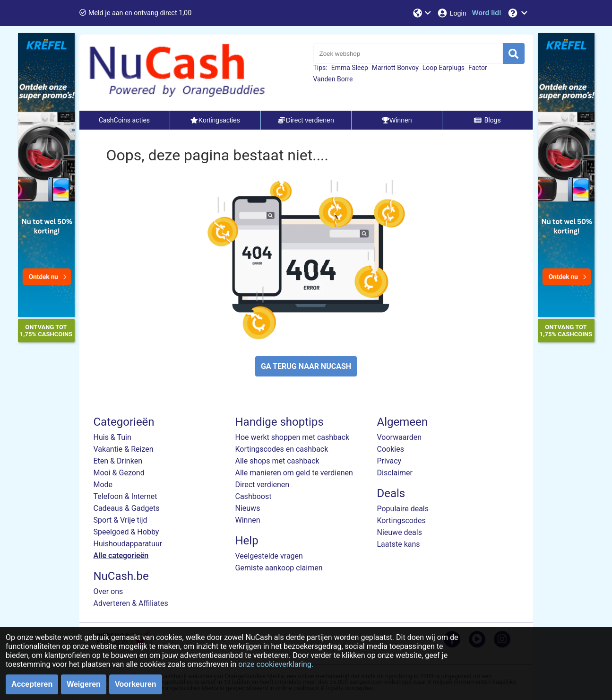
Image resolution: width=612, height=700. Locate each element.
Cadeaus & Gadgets (127, 508)
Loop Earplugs (444, 68)
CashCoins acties (124, 120)
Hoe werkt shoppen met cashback (293, 437)
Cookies (391, 449)
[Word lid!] (487, 13)
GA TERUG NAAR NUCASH (306, 366)
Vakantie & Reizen (124, 449)
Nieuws (248, 508)
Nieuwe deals (400, 532)
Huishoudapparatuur (128, 544)
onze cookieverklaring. (276, 664)
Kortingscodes (401, 521)
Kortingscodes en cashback (282, 449)
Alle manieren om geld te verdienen (294, 473)
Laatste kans (399, 544)
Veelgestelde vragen (269, 556)
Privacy (389, 461)
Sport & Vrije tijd (121, 520)
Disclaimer (395, 473)
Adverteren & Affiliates (131, 603)
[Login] (452, 13)
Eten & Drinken (118, 461)
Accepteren (32, 684)
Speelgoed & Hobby (126, 532)
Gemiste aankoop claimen (279, 568)
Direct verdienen (263, 485)
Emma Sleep (350, 68)
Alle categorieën (121, 556)
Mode (103, 485)
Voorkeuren (136, 684)
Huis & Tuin (112, 437)
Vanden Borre (333, 79)
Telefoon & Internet (125, 496)
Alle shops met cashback (277, 461)
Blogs (487, 120)
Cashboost (254, 496)
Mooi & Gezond (119, 473)
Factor (478, 68)
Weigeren (84, 684)
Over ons (108, 591)
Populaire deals (403, 509)
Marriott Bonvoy (395, 68)
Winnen (248, 520)
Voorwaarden (400, 437)
